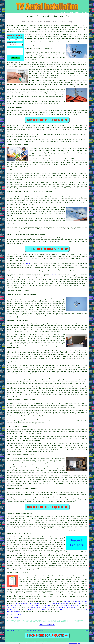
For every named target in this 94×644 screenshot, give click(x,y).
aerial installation (61, 530)
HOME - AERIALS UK (47, 625)
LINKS (67, 12)
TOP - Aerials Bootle (14, 614)
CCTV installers (65, 609)
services (48, 285)
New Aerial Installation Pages (18, 631)
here (77, 530)
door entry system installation (76, 602)
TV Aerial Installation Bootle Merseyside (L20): (25, 26)
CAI (29, 163)
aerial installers (30, 282)
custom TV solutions (38, 607)
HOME (63, 12)
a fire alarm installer (59, 604)
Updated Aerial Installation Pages (35, 631)
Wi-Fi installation (14, 607)
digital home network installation (38, 606)
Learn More (73, 643)
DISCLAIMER (84, 12)
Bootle (54, 274)
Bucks (16, 618)
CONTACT (77, 12)
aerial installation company (29, 410)
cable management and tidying (27, 604)
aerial (61, 526)
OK (79, 643)
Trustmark (28, 263)
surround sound (49, 492)
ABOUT (72, 12)
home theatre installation (69, 606)
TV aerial (66, 28)
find (12, 517)
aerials (59, 284)
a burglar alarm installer (66, 607)
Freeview (32, 70)
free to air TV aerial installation (44, 582)
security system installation (39, 609)
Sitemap (8, 631)
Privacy (86, 631)
